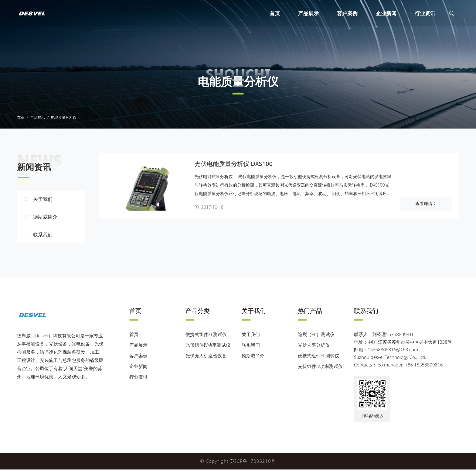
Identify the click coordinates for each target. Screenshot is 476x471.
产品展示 (308, 13)
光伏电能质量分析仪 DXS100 (234, 165)
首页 (275, 13)
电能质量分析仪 (64, 119)
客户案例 (347, 13)
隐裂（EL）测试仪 (316, 336)
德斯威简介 (45, 218)
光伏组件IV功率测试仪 (208, 346)
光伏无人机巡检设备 (206, 357)
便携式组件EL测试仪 (206, 336)
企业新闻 (386, 13)
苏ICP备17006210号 (253, 462)
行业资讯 (425, 13)
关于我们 (43, 200)
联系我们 (43, 236)
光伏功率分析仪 (314, 346)
